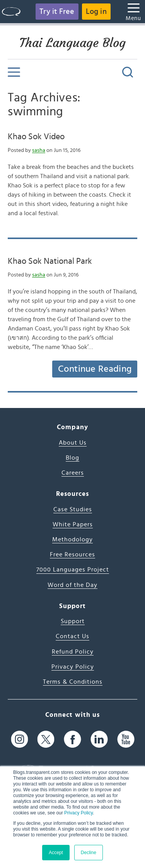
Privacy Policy (78, 813)
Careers (73, 473)
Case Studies (73, 509)
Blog (72, 458)
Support (73, 621)
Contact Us (72, 636)
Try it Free (57, 12)
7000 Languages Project (73, 570)
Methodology (72, 539)
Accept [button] (56, 853)
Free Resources (72, 555)
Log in (96, 12)
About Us (73, 443)
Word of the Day (72, 585)
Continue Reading (95, 369)
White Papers (73, 524)
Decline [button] (89, 853)
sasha (39, 150)
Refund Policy (73, 652)
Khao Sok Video (36, 137)
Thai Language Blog (72, 43)
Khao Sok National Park (50, 261)
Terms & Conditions (73, 682)
